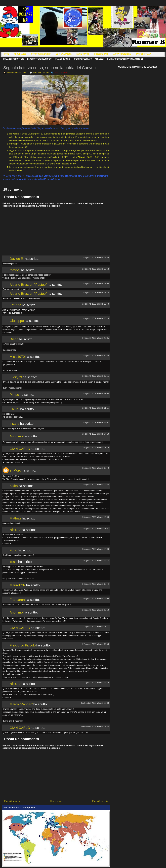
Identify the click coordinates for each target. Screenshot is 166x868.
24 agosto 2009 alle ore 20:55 (96, 376)
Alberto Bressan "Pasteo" (28, 285)
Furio (13, 550)
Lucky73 (16, 377)
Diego (14, 339)
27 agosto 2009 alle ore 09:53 (96, 644)
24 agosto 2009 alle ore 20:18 (96, 318)
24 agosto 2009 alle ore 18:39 (96, 257)
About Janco (20, 54)
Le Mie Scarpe (83, 54)
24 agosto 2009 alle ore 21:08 (96, 393)
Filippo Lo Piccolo (23, 645)
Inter (56, 72)
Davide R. (17, 259)
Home (7, 54)
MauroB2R (18, 585)
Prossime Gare (101, 54)
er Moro (15, 470)
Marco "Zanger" (21, 704)
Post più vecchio (100, 801)
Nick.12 (15, 530)
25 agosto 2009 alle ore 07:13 (96, 434)
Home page (56, 801)
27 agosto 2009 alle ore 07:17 (96, 627)
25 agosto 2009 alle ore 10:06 (96, 517)
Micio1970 (17, 357)
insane (15, 424)
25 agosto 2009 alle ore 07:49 (96, 448)
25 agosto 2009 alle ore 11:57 (96, 529)
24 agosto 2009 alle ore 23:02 (96, 422)
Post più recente (12, 801)
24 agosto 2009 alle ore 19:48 (96, 304)
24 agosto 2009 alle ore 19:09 (96, 283)
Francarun (17, 600)
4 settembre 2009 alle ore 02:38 (95, 727)
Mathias (15, 518)
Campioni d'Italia (143, 54)
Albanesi (99, 59)
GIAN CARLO (20, 449)
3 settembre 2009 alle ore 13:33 (95, 703)
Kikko (14, 486)
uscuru (15, 409)
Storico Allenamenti (41, 54)
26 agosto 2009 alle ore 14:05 (96, 599)
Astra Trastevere (122, 54)
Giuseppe (17, 321)
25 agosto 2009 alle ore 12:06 (96, 549)
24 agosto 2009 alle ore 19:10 (96, 292)
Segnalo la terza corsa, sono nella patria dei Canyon (49, 68)
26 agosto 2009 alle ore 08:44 (96, 584)
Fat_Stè (15, 305)
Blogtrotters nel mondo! (40, 59)
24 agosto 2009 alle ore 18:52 (96, 269)
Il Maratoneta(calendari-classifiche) (125, 59)
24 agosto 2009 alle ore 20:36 (96, 356)
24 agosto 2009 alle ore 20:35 (96, 338)
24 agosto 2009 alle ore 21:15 (96, 408)
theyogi (15, 270)
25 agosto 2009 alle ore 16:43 (96, 561)
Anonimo (16, 436)
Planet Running (63, 59)
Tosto (14, 562)
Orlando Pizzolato (83, 59)
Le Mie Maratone (64, 54)
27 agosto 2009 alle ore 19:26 (96, 683)
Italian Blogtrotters (14, 59)
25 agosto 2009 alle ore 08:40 (96, 468)
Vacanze (64, 72)
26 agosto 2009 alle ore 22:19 (96, 610)
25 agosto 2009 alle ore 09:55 (96, 485)
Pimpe (14, 395)
